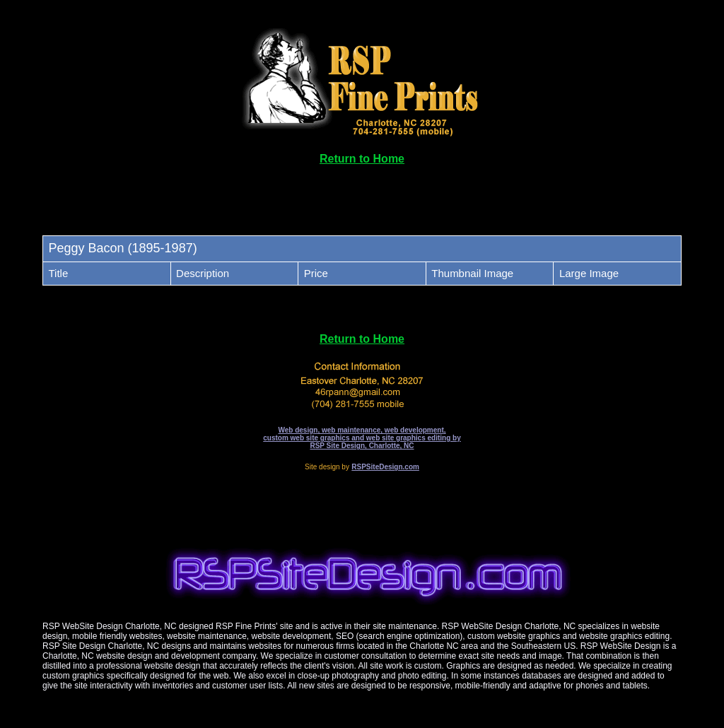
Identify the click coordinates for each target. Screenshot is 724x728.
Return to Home (362, 159)
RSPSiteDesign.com (385, 467)
